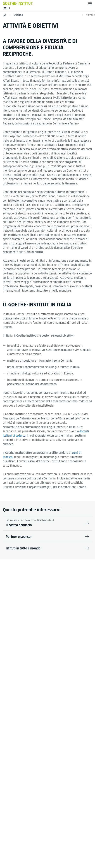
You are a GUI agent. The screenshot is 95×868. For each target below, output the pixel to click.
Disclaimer (26, 795)
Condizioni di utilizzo (48, 805)
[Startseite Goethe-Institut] (18, 3)
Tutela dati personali (69, 795)
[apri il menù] (90, 4)
